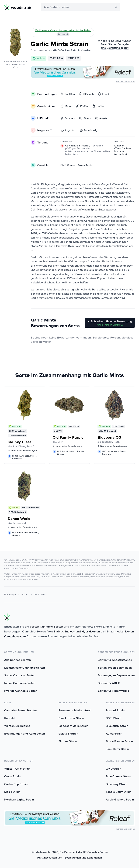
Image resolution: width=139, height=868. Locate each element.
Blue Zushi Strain (117, 726)
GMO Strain (114, 769)
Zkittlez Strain (68, 741)
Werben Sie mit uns (125, 81)
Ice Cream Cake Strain (73, 726)
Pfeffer (82, 106)
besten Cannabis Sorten (46, 626)
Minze (66, 106)
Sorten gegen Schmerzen (115, 668)
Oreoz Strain (12, 776)
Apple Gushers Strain (120, 799)
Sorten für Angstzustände (115, 660)
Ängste (101, 118)
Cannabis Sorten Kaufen (20, 710)
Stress (85, 118)
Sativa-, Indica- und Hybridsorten (77, 631)
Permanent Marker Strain (75, 710)
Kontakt (10, 718)
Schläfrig (68, 94)
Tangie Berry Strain (119, 792)
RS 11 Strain (114, 718)
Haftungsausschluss (49, 858)
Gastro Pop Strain (16, 784)
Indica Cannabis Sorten (20, 683)
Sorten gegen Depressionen (116, 675)
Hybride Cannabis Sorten (21, 691)
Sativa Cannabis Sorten (20, 675)
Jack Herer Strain (117, 749)
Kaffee (98, 106)
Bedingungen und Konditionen (25, 733)
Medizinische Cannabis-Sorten (25, 668)
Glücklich (86, 94)
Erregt (103, 94)
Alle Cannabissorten (18, 660)
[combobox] (80, 7)
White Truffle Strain (17, 769)
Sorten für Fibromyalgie (113, 691)
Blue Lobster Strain (71, 718)
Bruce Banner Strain (119, 741)
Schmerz (68, 118)
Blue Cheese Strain (118, 776)
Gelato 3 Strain (68, 733)
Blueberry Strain (117, 784)
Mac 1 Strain (12, 792)
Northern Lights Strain (19, 799)
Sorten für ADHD (109, 683)
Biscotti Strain (115, 710)
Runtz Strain (114, 733)
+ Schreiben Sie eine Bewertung (110, 323)
